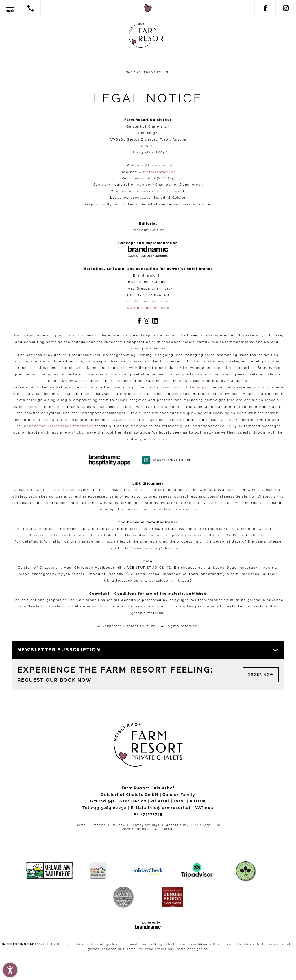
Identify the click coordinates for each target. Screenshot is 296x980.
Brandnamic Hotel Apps (184, 387)
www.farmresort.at (157, 172)
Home (131, 72)
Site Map (204, 825)
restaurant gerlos (192, 949)
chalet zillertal (55, 944)
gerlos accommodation (126, 944)
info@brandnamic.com (148, 301)
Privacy (119, 825)
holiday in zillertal (87, 944)
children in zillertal (120, 949)
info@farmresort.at (156, 165)
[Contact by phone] (31, 9)
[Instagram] (286, 10)
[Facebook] (265, 10)
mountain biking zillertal (202, 944)
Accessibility (178, 825)
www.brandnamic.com (148, 308)
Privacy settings (146, 825)
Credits (147, 72)
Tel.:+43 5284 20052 (104, 808)
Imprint (99, 825)
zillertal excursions (157, 949)
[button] (10, 970)
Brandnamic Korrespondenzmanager (58, 426)
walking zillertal (163, 944)
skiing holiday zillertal (247, 944)
